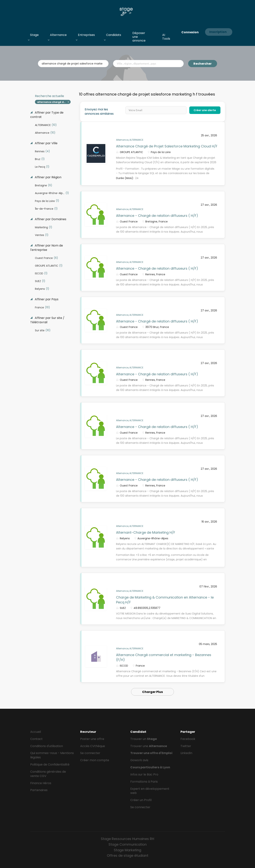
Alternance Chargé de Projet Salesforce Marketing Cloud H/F (167, 146)
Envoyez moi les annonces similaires (99, 112)
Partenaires (39, 790)
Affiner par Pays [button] (46, 299)
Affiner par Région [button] (48, 177)
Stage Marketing (127, 850)
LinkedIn (186, 753)
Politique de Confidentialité (50, 764)
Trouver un (144, 739)
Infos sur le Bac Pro (144, 774)
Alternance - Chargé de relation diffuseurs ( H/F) (157, 216)
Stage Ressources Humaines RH (127, 839)
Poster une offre (92, 739)
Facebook (188, 739)
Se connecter (90, 753)
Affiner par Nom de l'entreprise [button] (47, 248)
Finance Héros (41, 783)
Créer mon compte (95, 760)
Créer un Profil (141, 800)
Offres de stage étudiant (128, 855)
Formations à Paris (144, 782)
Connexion (190, 32)
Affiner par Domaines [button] (50, 219)
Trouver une (149, 746)
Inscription (218, 32)
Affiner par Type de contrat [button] (47, 115)
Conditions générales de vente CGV (48, 774)
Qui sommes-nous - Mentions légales (52, 755)
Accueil (36, 732)
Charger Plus (152, 692)
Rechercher (203, 64)
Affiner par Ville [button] (46, 143)
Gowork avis (139, 760)
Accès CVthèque (93, 746)
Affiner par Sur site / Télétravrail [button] (47, 320)
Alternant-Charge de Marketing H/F (146, 532)
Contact (36, 739)
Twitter (186, 746)
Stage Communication (128, 844)
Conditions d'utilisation (47, 746)
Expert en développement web (150, 791)
